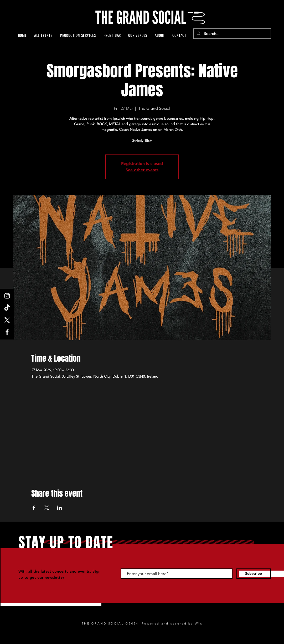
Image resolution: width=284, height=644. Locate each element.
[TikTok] (7, 308)
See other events (142, 170)
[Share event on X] (47, 508)
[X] (7, 320)
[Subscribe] (254, 574)
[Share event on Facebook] (34, 508)
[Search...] (232, 34)
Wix (199, 623)
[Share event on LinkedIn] (60, 508)
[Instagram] (7, 296)
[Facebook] (7, 332)
